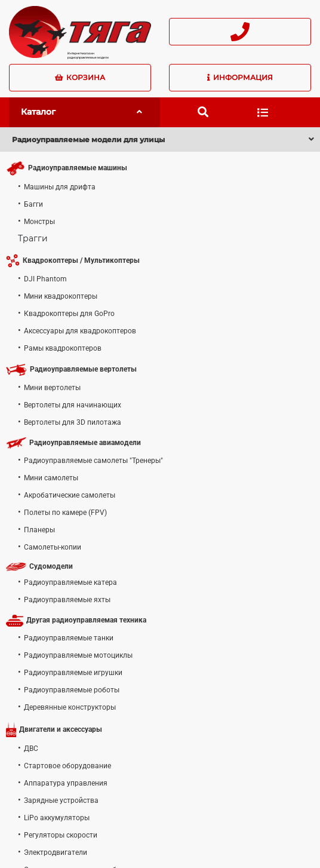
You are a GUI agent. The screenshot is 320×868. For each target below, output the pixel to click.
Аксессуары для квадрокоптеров (80, 331)
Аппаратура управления (66, 783)
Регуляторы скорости (61, 835)
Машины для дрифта (60, 187)
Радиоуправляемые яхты (67, 600)
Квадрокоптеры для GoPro (69, 314)
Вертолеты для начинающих (73, 405)
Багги (33, 204)
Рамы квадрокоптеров (63, 348)
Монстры (39, 222)
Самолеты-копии (53, 547)
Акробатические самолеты (70, 495)
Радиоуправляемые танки (69, 638)
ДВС (31, 749)
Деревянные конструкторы (70, 707)
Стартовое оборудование (67, 766)
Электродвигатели (56, 852)
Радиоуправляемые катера (70, 582)
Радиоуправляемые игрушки (73, 673)
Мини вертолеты (52, 388)
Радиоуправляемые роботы (72, 690)
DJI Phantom (45, 279)
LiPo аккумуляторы (57, 818)
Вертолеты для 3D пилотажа (73, 422)
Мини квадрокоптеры (61, 296)
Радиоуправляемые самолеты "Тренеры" (93, 461)
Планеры (39, 530)
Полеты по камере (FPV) (65, 513)
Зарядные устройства (61, 800)
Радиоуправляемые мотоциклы (78, 655)
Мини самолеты (51, 478)
